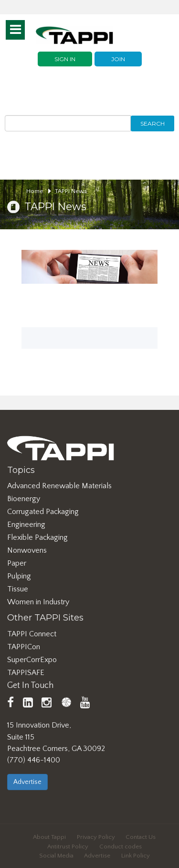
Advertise (27, 782)
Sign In (65, 59)
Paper (17, 563)
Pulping (19, 576)
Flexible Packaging (37, 537)
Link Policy (136, 856)
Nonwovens (27, 550)
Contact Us (141, 837)
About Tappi (49, 837)
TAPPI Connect (32, 634)
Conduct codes (121, 847)
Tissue (18, 589)
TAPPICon (24, 647)
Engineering (26, 525)
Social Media (56, 856)
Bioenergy (24, 499)
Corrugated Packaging (43, 512)
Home (39, 191)
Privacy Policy (96, 837)
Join (118, 59)
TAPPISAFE (26, 673)
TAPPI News (71, 191)
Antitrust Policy (68, 847)
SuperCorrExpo (32, 660)
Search (153, 123)
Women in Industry (38, 602)
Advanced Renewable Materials (59, 486)
